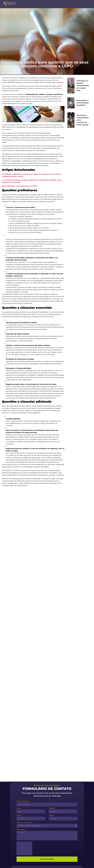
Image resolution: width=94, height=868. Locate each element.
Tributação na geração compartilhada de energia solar (83, 86)
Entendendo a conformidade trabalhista (83, 103)
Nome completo (23, 703)
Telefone (52, 710)
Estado (19, 717)
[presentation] (24, 750)
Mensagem (21, 731)
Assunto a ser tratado (25, 724)
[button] (56, 4)
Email (19, 710)
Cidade (52, 717)
